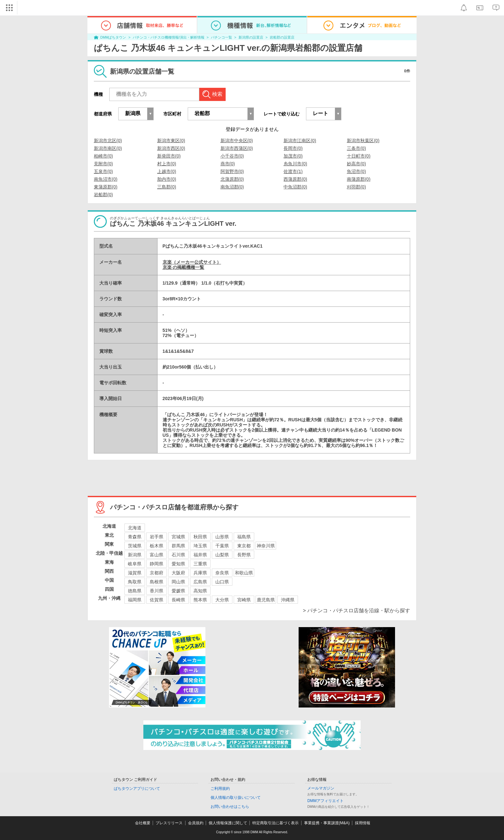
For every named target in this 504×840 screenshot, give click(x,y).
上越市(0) (167, 171)
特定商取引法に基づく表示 (275, 823)
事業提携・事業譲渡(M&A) (327, 823)
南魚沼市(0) (106, 179)
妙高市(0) (356, 164)
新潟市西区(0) (171, 148)
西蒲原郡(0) (295, 179)
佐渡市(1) (293, 171)
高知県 (200, 591)
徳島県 (135, 591)
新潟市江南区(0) (300, 141)
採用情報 (363, 823)
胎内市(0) (167, 179)
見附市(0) (103, 164)
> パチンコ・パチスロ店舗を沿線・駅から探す (356, 611)
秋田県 (200, 537)
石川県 (178, 555)
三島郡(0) (167, 187)
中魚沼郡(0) (295, 187)
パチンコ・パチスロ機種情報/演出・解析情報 (169, 37)
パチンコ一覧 (221, 37)
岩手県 (157, 537)
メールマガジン (321, 788)
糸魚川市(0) (295, 164)
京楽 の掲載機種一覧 (184, 267)
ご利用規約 (220, 789)
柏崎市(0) (103, 156)
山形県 (222, 537)
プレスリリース (169, 823)
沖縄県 (288, 600)
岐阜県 (135, 564)
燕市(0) (228, 164)
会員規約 (196, 823)
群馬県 (178, 546)
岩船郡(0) (103, 195)
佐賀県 (157, 600)
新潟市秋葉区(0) (363, 141)
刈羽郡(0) (356, 187)
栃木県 (157, 546)
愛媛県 (178, 591)
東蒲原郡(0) (106, 187)
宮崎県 (244, 600)
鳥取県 (135, 582)
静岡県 (157, 564)
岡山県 (178, 582)
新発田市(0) (169, 156)
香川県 (157, 591)
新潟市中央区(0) (237, 141)
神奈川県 (266, 546)
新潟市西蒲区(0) (237, 148)
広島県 (200, 582)
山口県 (222, 582)
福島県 (244, 537)
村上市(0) (167, 164)
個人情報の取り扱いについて (236, 798)
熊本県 (200, 600)
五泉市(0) (103, 171)
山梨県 (222, 555)
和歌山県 (244, 573)
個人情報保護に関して (228, 823)
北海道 (135, 528)
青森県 (135, 537)
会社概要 (143, 823)
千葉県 (222, 546)
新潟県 (135, 555)
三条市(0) (356, 148)
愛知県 (178, 564)
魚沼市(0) (356, 171)
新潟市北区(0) (108, 141)
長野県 (244, 555)
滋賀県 (135, 573)
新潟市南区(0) (108, 148)
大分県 (222, 600)
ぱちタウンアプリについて (137, 789)
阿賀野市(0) (232, 171)
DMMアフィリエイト (325, 801)
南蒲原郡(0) (359, 179)
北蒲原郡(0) (232, 179)
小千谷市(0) (232, 156)
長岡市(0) (293, 148)
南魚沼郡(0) (232, 187)
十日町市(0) (359, 156)
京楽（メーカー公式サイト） (192, 262)
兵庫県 (200, 573)
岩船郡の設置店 (282, 37)
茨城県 (135, 546)
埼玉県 (200, 546)
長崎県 (178, 600)
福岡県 (135, 600)
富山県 (157, 555)
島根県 (157, 582)
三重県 (200, 564)
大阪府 (178, 573)
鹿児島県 (266, 600)
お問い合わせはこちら (230, 807)
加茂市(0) (293, 156)
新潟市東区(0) (171, 141)
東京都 (244, 546)
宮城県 (178, 537)
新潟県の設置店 (251, 37)
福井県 (200, 555)
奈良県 (222, 573)
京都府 (157, 573)
